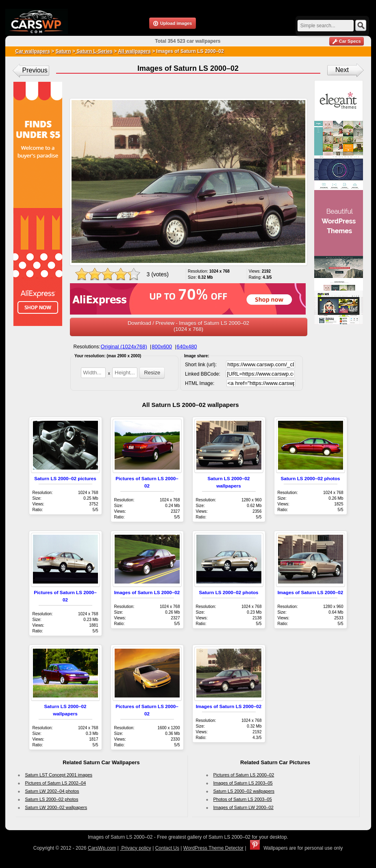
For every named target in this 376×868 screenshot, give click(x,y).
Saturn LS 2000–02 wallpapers (244, 791)
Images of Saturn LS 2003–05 (243, 783)
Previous (35, 70)
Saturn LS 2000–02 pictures (65, 478)
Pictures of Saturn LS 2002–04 (56, 783)
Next (342, 70)
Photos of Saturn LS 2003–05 (243, 799)
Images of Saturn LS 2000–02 (147, 592)
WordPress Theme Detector (213, 848)
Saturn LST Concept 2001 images (59, 775)
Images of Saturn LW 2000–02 (243, 807)
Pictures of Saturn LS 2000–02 (244, 775)
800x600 (162, 347)
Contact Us (167, 848)
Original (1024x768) (124, 347)
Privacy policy (136, 848)
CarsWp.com (102, 848)
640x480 (187, 347)
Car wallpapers (33, 51)
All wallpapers (134, 51)
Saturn (63, 51)
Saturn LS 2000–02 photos (310, 478)
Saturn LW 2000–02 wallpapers (56, 807)
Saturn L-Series (94, 51)
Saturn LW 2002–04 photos (52, 791)
